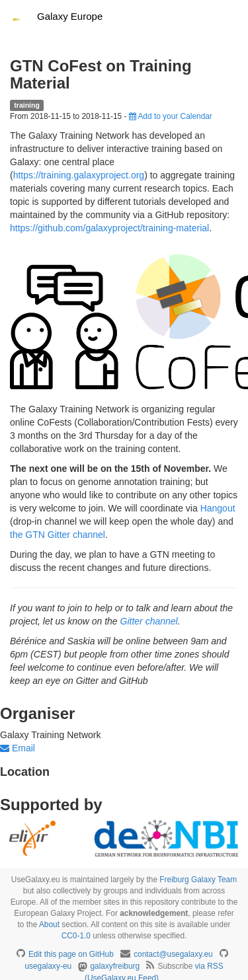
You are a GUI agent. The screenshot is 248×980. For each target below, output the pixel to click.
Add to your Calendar (171, 116)
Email (18, 748)
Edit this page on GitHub (71, 954)
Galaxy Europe (70, 16)
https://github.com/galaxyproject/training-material (109, 228)
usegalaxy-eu (48, 966)
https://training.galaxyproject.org (79, 175)
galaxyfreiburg (115, 966)
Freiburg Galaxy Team (198, 880)
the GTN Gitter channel (58, 535)
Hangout (218, 508)
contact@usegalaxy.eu (173, 954)
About (49, 924)
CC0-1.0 (76, 936)
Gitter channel (149, 621)
